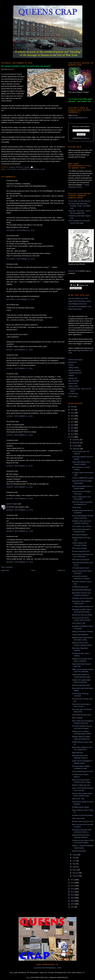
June (74, 861)
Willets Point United (75, 309)
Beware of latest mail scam (81, 785)
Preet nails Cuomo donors (81, 560)
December (76, 440)
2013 (73, 886)
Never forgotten (77, 718)
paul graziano (34, 169)
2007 (73, 904)
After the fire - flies (78, 799)
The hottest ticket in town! (81, 568)
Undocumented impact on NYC (82, 771)
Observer (11, 69)
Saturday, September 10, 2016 (21, 230)
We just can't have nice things (82, 615)
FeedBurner (86, 138)
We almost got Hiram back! (81, 685)
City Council (12, 169)
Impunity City (73, 378)
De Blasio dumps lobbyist (81, 807)
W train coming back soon (81, 551)
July (74, 858)
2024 (73, 413)
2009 (73, 898)
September (76, 449)
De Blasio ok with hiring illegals (82, 815)
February (76, 873)
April (74, 867)
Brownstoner (73, 362)
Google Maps (76, 350)
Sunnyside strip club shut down (82, 598)
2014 (73, 883)
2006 (73, 907)
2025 (73, 410)
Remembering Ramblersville (82, 590)
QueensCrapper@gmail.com (78, 118)
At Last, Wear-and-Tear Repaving (80, 201)
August (75, 855)
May (74, 864)
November (76, 443)
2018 (73, 431)
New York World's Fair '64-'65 (78, 298)
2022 (73, 419)
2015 (73, 880)
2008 (73, 901)
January (75, 876)
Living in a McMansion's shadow (83, 478)
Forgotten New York (75, 373)
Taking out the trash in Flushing (82, 632)
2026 (73, 407)
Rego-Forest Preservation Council (80, 301)
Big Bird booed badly (79, 851)
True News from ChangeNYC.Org (80, 306)
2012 (73, 889)
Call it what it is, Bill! (79, 623)
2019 (73, 428)
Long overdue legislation (80, 635)
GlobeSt (71, 376)
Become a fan (73, 271)
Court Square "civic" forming (81, 526)
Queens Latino (73, 386)
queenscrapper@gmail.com (47, 968)
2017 (73, 434)
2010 (73, 895)
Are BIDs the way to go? (80, 587)
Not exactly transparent (80, 535)
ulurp (43, 169)
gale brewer (23, 169)
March (75, 870)
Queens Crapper (16, 167)
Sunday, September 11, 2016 (20, 350)
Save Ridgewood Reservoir (78, 304)
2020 (73, 425)
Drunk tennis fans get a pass (82, 715)
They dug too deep (78, 818)
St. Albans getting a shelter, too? (83, 606)
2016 (73, 437)
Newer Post (5, 570)
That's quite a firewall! (79, 548)
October (75, 446)
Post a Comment (7, 567)
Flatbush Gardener (75, 370)
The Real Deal (73, 394)
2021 (73, 422)
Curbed (71, 365)
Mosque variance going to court (83, 821)
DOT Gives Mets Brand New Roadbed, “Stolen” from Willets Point (79, 206)
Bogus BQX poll (77, 753)
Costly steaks (77, 507)
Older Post (61, 570)
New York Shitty (74, 381)
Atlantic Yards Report (75, 360)
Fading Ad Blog (73, 368)
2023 (73, 416)
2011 (73, 892)
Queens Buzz (73, 383)
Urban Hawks (73, 396)
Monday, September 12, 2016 (20, 499)
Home (33, 570)
